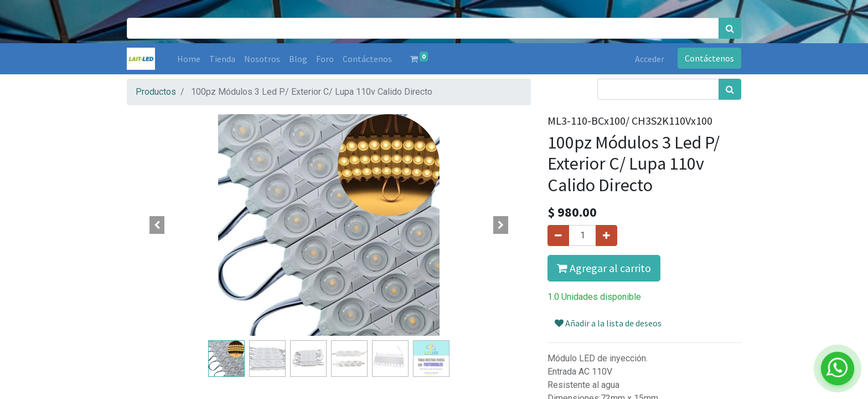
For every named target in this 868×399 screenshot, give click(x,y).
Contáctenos (709, 58)
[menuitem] (189, 59)
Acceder (650, 59)
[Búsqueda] (730, 28)
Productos (156, 92)
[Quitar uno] (558, 236)
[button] (157, 225)
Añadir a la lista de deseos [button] (608, 323)
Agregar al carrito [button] (604, 268)
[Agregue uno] (606, 236)
